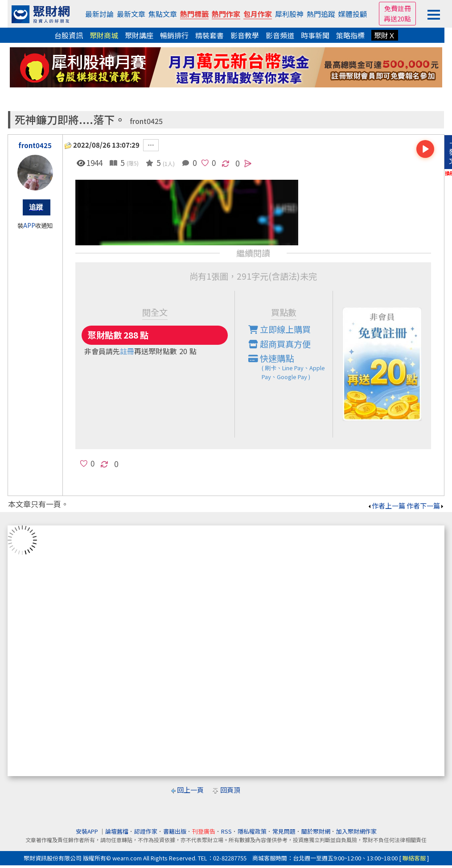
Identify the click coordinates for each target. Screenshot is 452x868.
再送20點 (397, 19)
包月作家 (258, 14)
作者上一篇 (386, 506)
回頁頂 (230, 790)
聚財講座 (139, 35)
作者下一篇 (425, 506)
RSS (226, 831)
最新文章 (131, 14)
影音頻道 (280, 35)
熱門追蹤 (321, 14)
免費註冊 (398, 8)
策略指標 (350, 35)
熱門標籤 (194, 14)
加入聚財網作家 (356, 831)
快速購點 (291, 367)
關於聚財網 (316, 831)
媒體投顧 (353, 14)
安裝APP (88, 831)
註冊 (127, 351)
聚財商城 (104, 35)
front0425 (146, 121)
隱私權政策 (252, 831)
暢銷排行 (174, 35)
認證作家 (146, 831)
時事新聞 (315, 35)
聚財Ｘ (385, 35)
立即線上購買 (279, 329)
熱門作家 (226, 14)
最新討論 (99, 14)
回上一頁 (190, 790)
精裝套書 (210, 35)
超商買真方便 (279, 344)
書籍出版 (175, 831)
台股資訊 (69, 35)
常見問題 (284, 831)
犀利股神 (289, 14)
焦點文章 (163, 14)
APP (29, 225)
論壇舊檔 (117, 831)
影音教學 (245, 35)
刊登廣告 (204, 831)
